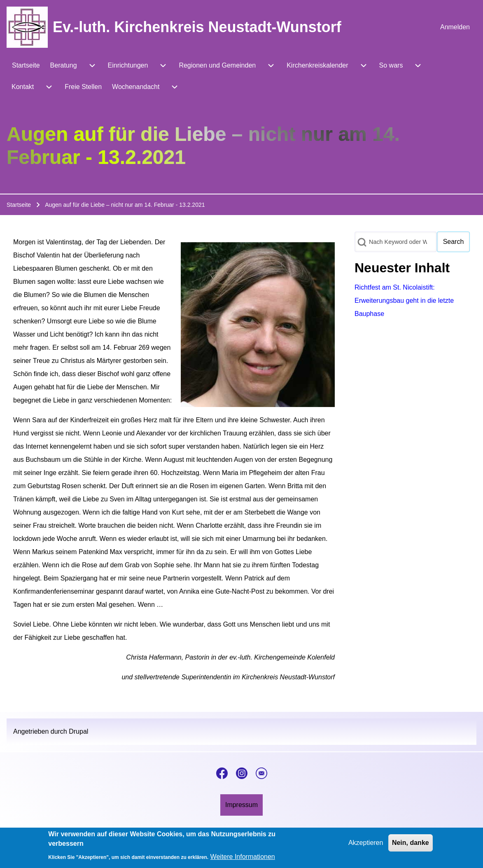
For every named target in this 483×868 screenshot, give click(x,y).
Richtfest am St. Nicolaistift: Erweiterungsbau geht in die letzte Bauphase (404, 301)
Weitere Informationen (243, 858)
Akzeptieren (366, 844)
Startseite (19, 205)
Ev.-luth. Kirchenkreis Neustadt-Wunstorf (197, 27)
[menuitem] (455, 27)
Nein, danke (411, 844)
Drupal (78, 731)
